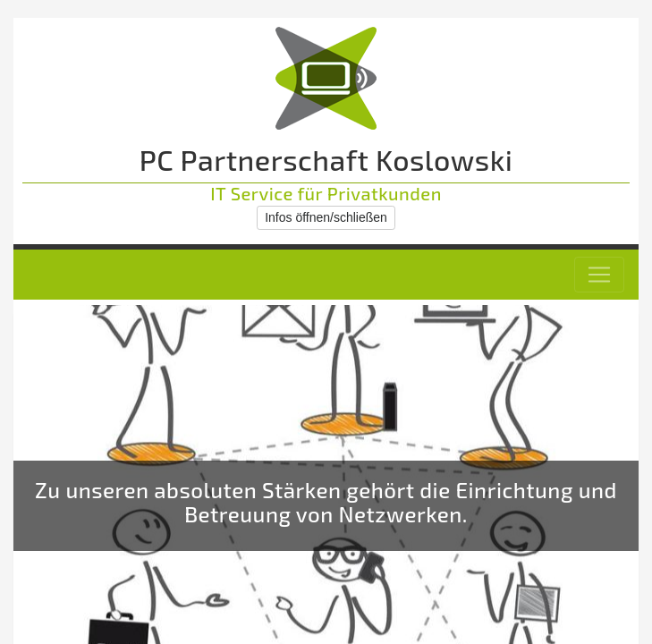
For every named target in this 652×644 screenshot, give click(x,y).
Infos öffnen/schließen (326, 217)
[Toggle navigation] (599, 275)
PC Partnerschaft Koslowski (326, 159)
